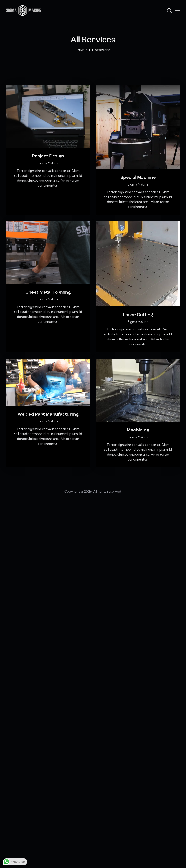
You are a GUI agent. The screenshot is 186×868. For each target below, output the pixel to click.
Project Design (48, 156)
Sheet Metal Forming (48, 293)
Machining (138, 430)
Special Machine (138, 178)
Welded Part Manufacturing (48, 415)
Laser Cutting (138, 315)
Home (80, 50)
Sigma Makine (48, 163)
